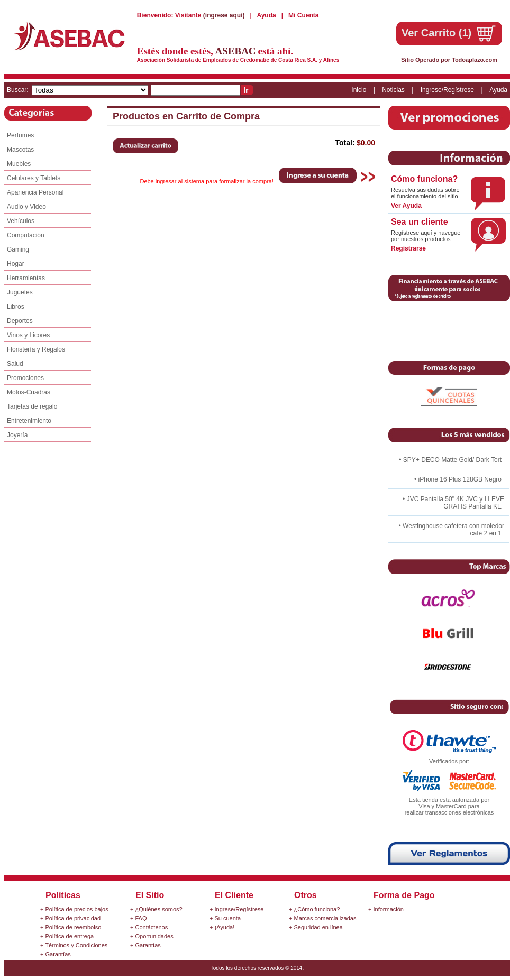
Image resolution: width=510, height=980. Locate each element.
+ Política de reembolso (71, 927)
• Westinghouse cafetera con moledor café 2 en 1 (452, 530)
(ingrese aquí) (225, 15)
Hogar (16, 264)
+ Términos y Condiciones (74, 945)
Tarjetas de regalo (32, 406)
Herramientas (26, 278)
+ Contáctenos (149, 927)
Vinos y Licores (28, 335)
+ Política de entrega (67, 936)
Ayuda (267, 15)
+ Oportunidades (152, 936)
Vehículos (21, 221)
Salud (15, 364)
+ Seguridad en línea (316, 927)
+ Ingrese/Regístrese (236, 909)
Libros (16, 307)
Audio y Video (26, 207)
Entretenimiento (29, 421)
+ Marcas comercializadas (322, 918)
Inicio (359, 90)
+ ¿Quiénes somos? (156, 909)
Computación (26, 235)
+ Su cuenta (225, 918)
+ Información (386, 909)
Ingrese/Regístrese (447, 90)
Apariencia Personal (35, 192)
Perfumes (20, 135)
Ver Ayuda (406, 206)
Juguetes (20, 292)
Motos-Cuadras (29, 392)
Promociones (25, 378)
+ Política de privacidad (70, 918)
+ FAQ (139, 918)
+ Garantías (56, 954)
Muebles (19, 164)
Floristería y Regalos (36, 349)
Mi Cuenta (303, 15)
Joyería (17, 435)
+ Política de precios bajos (74, 909)
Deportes (20, 321)
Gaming (18, 249)
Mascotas (20, 150)
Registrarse (408, 248)
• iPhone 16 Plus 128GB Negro (458, 479)
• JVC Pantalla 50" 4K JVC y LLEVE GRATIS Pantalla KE (453, 503)
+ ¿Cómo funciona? (314, 909)
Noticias (393, 90)
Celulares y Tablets (34, 178)
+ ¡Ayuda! (222, 927)
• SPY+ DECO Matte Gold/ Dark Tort (450, 460)
